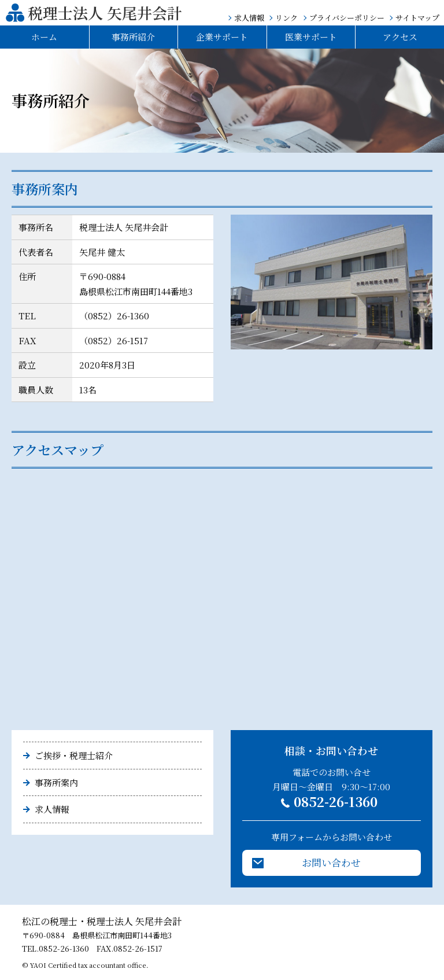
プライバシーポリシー (347, 18)
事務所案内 (56, 782)
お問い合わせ (331, 863)
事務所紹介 (133, 37)
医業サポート (311, 37)
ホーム (44, 37)
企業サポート (222, 37)
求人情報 (249, 18)
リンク (286, 18)
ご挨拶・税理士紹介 (74, 755)
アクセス (400, 37)
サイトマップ (417, 18)
